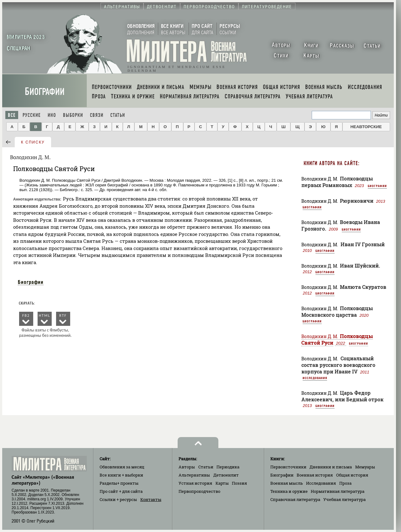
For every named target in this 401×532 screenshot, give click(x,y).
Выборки (73, 115)
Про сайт (121, 491)
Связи (97, 115)
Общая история (352, 475)
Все (12, 115)
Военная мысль (287, 483)
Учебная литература (344, 499)
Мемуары (365, 467)
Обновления (122, 467)
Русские (32, 115)
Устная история (195, 483)
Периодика (228, 467)
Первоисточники (288, 467)
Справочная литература (295, 499)
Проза (345, 483)
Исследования (315, 378)
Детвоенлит (226, 475)
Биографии (45, 92)
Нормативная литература (338, 491)
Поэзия (239, 483)
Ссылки (118, 499)
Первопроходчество (199, 491)
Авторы (187, 467)
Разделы (119, 483)
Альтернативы (194, 475)
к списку (33, 142)
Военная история (315, 475)
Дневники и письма (331, 467)
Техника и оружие (289, 491)
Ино (52, 115)
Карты (222, 483)
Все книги (121, 475)
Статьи (118, 115)
